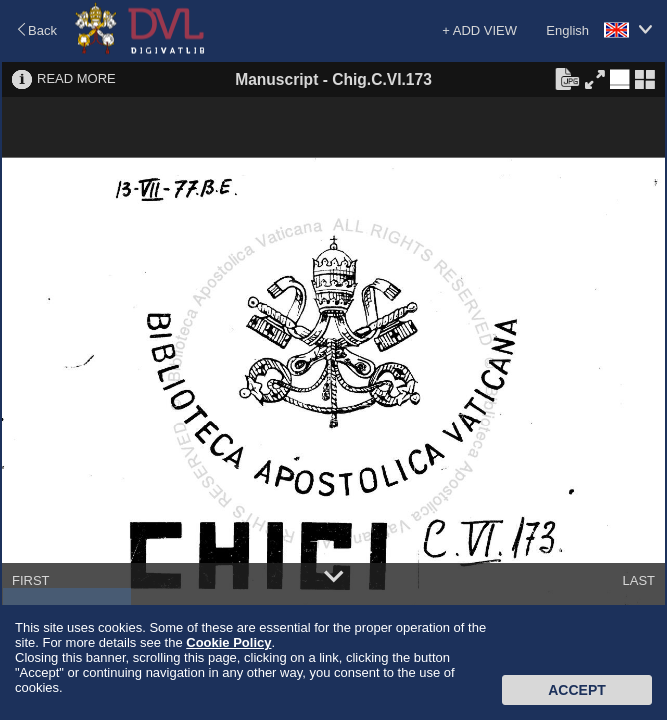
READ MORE (76, 78)
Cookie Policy (228, 642)
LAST (638, 580)
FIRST (31, 580)
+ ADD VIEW (479, 30)
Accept (577, 690)
